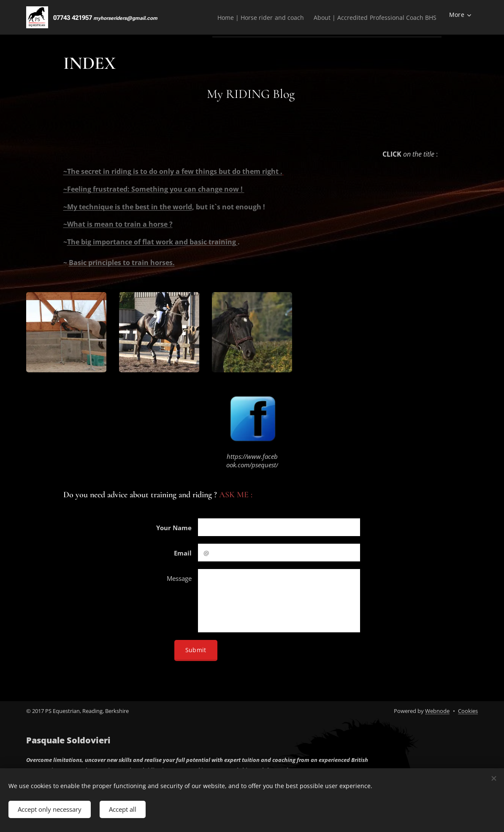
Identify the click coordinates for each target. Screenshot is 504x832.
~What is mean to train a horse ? (118, 224)
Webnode (437, 711)
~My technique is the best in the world (128, 207)
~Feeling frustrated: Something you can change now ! (154, 189)
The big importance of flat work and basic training (152, 242)
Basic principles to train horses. (122, 263)
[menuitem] (247, 17)
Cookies (468, 711)
